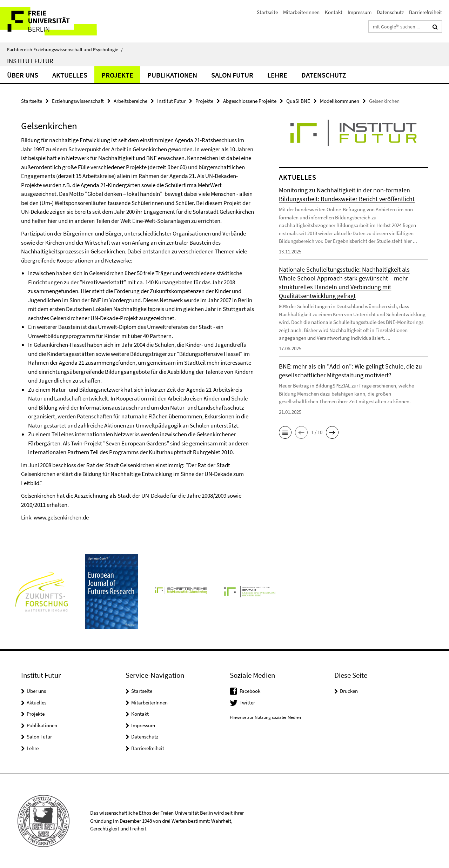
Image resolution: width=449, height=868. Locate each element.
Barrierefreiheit (425, 12)
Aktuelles (70, 75)
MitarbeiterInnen (301, 12)
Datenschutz (390, 12)
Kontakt (334, 12)
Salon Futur (232, 75)
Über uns (23, 75)
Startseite (267, 12)
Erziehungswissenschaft (78, 101)
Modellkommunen (340, 101)
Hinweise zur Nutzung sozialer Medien (265, 717)
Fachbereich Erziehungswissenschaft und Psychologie (65, 49)
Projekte (117, 75)
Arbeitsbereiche (130, 101)
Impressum (360, 12)
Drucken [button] (349, 691)
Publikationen (172, 75)
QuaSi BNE (298, 101)
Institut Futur (30, 61)
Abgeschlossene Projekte (250, 101)
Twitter (247, 703)
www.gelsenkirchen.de (61, 517)
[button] (285, 432)
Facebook (250, 691)
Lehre (277, 75)
